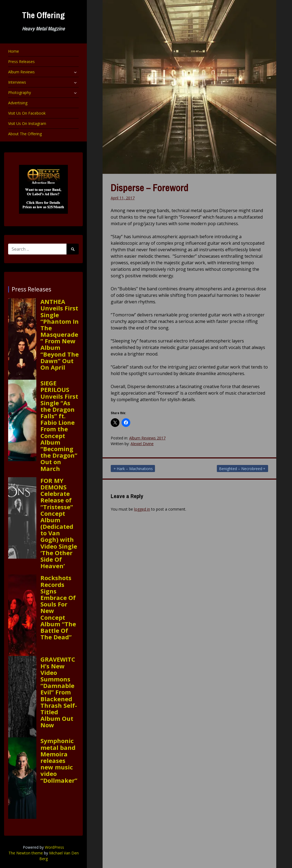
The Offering (43, 15)
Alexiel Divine (142, 444)
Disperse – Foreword (150, 188)
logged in (142, 509)
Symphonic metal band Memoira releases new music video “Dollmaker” (59, 760)
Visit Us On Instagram (27, 123)
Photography (20, 92)
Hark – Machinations (135, 469)
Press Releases (21, 62)
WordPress (54, 847)
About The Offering (25, 134)
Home (14, 51)
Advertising (18, 103)
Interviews (17, 82)
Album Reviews (21, 72)
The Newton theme (26, 853)
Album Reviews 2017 (147, 438)
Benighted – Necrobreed (241, 469)
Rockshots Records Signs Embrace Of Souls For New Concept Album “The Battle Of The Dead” (58, 607)
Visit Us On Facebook (27, 113)
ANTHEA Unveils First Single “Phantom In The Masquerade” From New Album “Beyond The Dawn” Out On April (60, 334)
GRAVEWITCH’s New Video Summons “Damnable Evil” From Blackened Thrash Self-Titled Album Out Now (59, 692)
